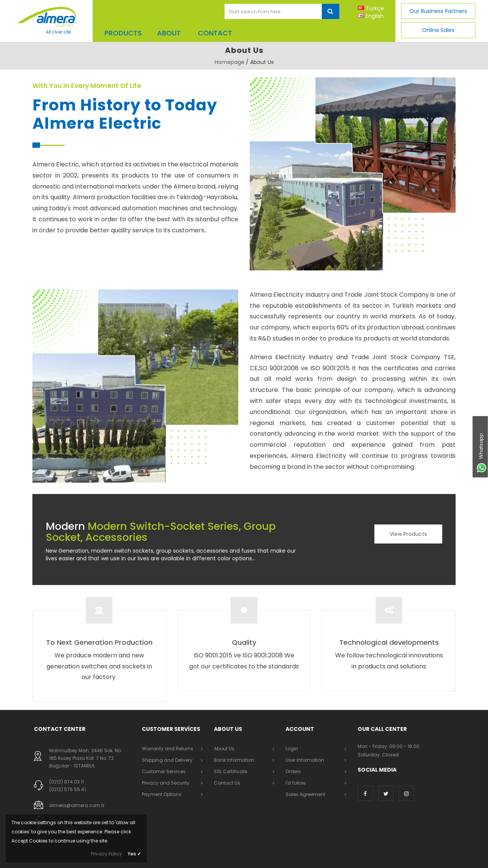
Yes (134, 854)
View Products (408, 534)
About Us (224, 749)
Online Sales (438, 30)
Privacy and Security (166, 783)
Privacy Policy (106, 854)
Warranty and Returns (168, 749)
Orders (293, 771)
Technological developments (389, 642)
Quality (244, 642)
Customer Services (164, 771)
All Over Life (58, 32)
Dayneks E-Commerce (150, 856)
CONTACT (215, 33)
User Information (305, 760)
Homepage (230, 62)
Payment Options (162, 794)
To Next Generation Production (99, 642)
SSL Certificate (230, 771)
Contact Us (227, 783)
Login (292, 749)
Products (123, 33)
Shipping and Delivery (167, 760)
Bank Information (234, 760)
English (375, 16)
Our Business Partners (438, 11)
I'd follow (296, 783)
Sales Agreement (305, 794)
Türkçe (375, 8)
